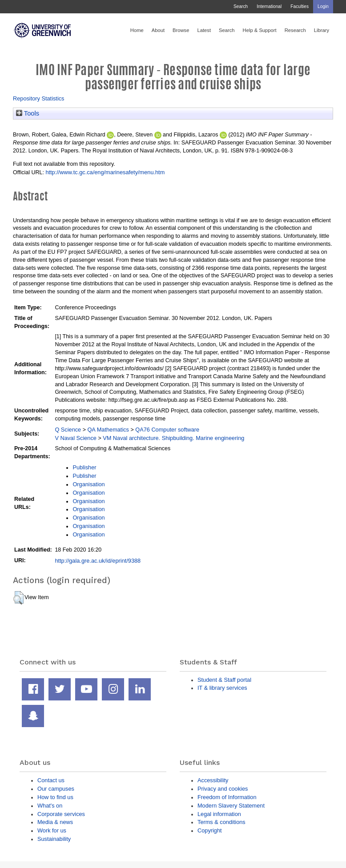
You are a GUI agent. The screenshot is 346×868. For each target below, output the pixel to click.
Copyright (210, 830)
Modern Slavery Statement (231, 806)
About (158, 30)
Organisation (89, 484)
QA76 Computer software (167, 430)
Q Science (68, 430)
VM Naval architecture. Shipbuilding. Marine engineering (173, 438)
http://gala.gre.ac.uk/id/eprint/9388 (98, 561)
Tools (28, 113)
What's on (50, 806)
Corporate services (61, 814)
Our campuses (56, 789)
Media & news (55, 822)
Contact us (51, 780)
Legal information (219, 814)
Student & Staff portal (224, 680)
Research (295, 30)
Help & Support (260, 30)
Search (241, 6)
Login (323, 6)
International (269, 6)
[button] (18, 598)
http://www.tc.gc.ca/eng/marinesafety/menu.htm (105, 172)
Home (137, 30)
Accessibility (213, 780)
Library (322, 30)
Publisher (84, 467)
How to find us (55, 797)
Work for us (52, 830)
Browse (181, 30)
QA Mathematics (108, 430)
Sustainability (54, 839)
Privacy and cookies (223, 789)
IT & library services (222, 688)
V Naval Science (76, 438)
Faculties (300, 6)
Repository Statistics (39, 98)
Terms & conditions (221, 822)
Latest (204, 30)
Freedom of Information (227, 797)
